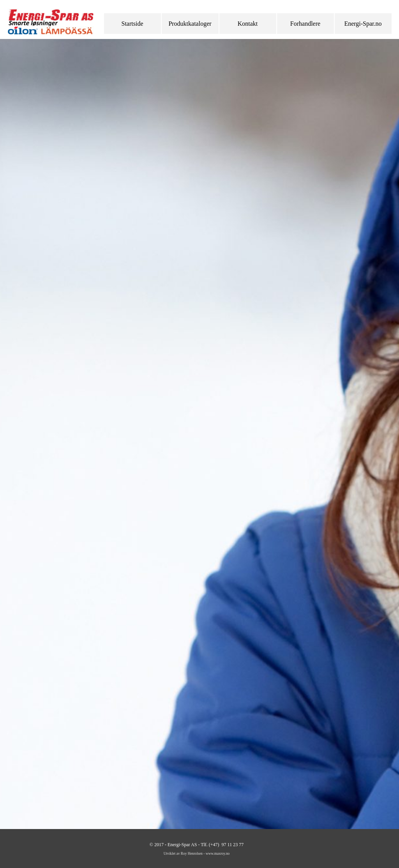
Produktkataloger (190, 24)
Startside (132, 24)
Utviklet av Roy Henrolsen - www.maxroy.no (197, 854)
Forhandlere (305, 24)
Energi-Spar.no (363, 24)
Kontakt (248, 24)
